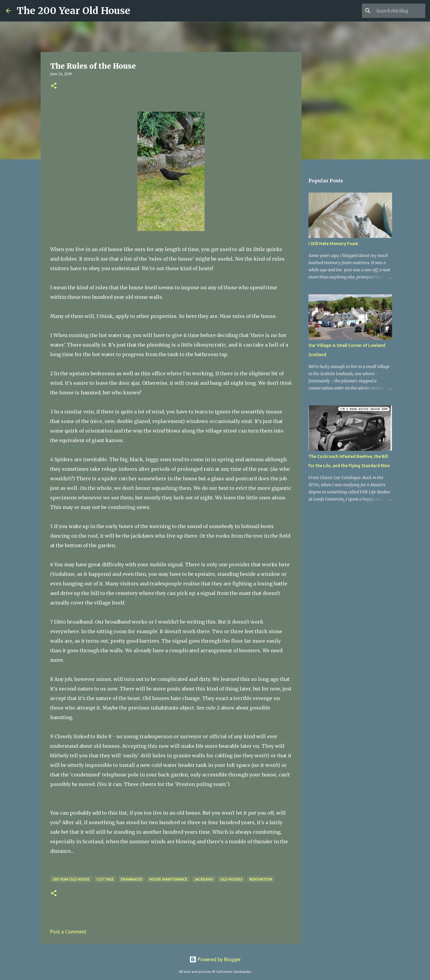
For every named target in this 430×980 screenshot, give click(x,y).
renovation (261, 879)
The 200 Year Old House (73, 11)
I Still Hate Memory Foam (333, 244)
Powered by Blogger (215, 959)
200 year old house (71, 879)
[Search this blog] (394, 11)
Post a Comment (68, 932)
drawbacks (132, 879)
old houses (231, 879)
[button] (54, 86)
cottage (105, 879)
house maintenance (168, 879)
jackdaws (204, 879)
